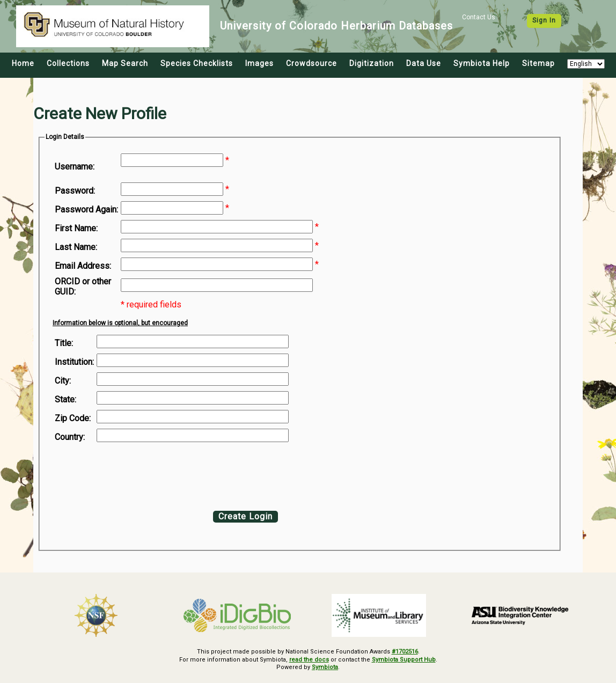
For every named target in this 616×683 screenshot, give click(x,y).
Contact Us (479, 17)
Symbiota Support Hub (404, 660)
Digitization (372, 63)
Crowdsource (311, 63)
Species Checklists (197, 63)
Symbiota (325, 667)
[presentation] (142, 474)
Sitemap (538, 63)
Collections (68, 63)
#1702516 (405, 652)
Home (23, 63)
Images (259, 63)
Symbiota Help (482, 63)
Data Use (424, 63)
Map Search (125, 63)
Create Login (245, 516)
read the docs (309, 660)
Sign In (544, 20)
